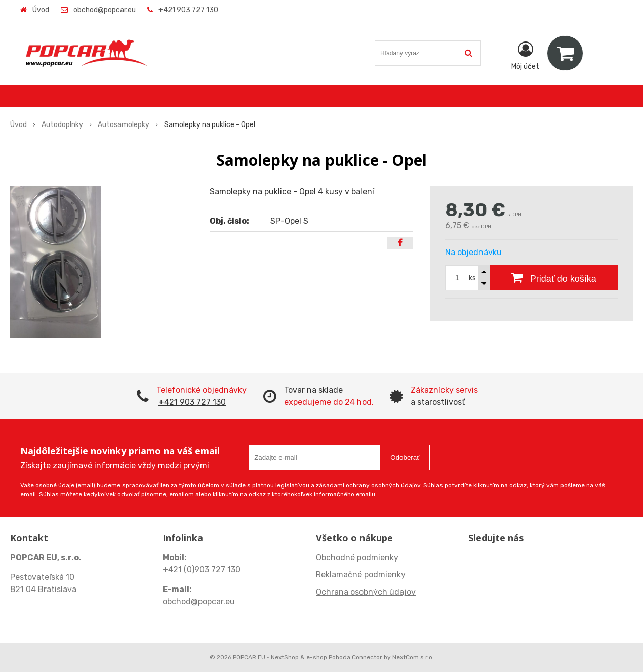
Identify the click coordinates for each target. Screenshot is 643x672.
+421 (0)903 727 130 (202, 570)
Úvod (41, 10)
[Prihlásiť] (525, 55)
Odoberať (405, 458)
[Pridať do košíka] (554, 278)
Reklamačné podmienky (361, 575)
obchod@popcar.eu (105, 10)
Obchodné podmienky (357, 557)
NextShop (285, 657)
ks (472, 278)
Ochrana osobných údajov (366, 592)
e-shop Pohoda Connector (344, 657)
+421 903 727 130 (188, 10)
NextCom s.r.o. (413, 657)
